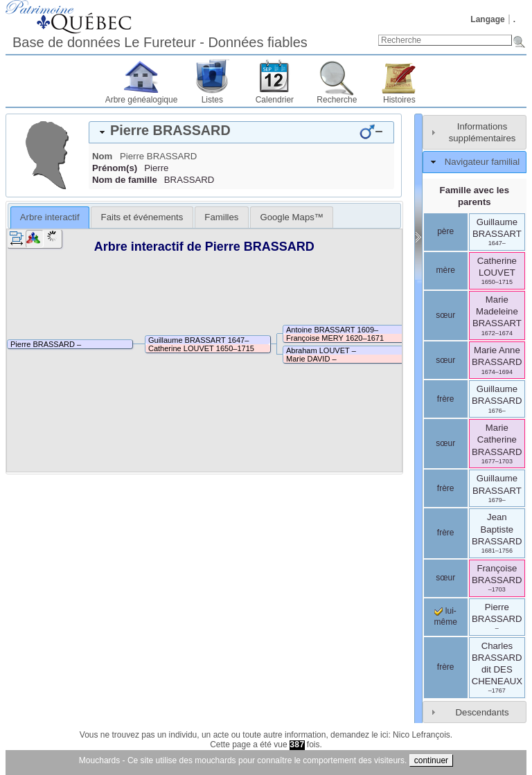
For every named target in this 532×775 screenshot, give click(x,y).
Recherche (337, 100)
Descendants (482, 712)
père (445, 231)
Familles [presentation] (221, 217)
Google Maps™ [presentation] (292, 217)
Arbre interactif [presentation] (50, 217)
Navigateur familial (482, 162)
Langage (487, 19)
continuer (431, 760)
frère (446, 399)
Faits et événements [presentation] (142, 217)
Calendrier (275, 100)
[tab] (241, 132)
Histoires (399, 100)
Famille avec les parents (475, 196)
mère (445, 270)
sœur (445, 315)
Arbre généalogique (142, 100)
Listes (212, 100)
